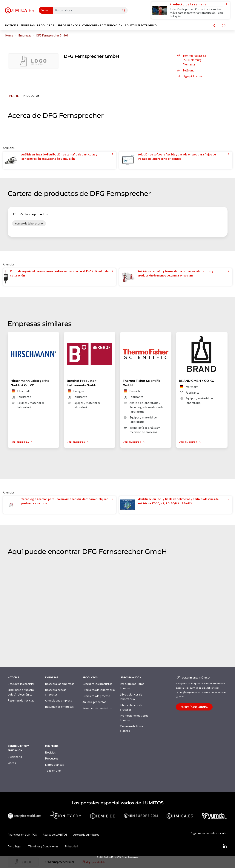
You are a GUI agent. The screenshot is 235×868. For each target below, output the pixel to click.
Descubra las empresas (60, 684)
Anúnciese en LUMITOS (22, 835)
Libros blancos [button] (68, 25)
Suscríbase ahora (194, 707)
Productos (31, 96)
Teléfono (185, 70)
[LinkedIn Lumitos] (225, 846)
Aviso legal (15, 846)
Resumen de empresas (59, 707)
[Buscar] (124, 11)
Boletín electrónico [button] (141, 25)
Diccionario (15, 757)
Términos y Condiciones (43, 846)
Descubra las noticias (21, 684)
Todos (45, 10)
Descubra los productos (97, 684)
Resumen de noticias (21, 700)
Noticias (50, 752)
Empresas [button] (28, 25)
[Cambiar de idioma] (224, 26)
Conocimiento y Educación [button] (102, 25)
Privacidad (71, 846)
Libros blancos (54, 765)
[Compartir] (214, 26)
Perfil (14, 96)
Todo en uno (53, 771)
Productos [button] (46, 25)
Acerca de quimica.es (86, 835)
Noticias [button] (12, 25)
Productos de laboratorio (99, 690)
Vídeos (12, 763)
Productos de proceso (96, 696)
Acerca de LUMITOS (55, 835)
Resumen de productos (97, 708)
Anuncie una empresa (59, 700)
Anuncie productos (94, 702)
